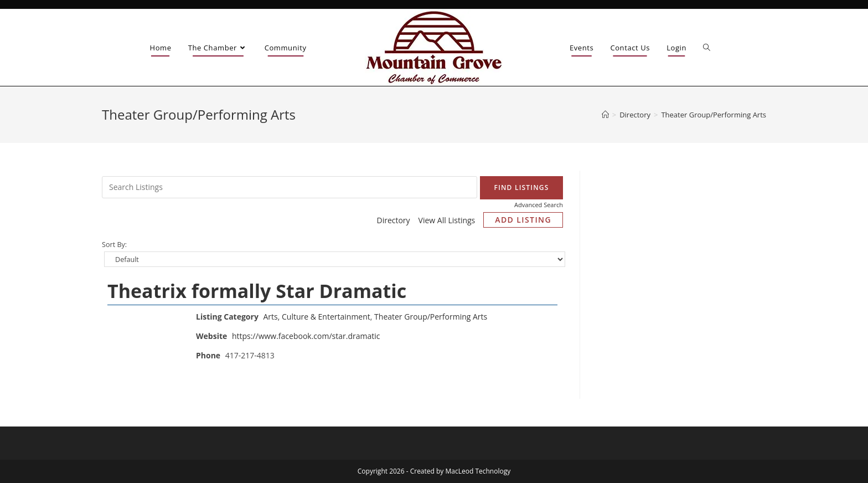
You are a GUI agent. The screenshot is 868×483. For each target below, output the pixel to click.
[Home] (605, 115)
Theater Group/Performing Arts (431, 317)
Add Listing (523, 220)
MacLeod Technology (478, 471)
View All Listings (447, 220)
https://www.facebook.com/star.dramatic (306, 336)
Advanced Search (539, 205)
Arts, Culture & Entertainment (317, 317)
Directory (393, 220)
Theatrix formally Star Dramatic (257, 291)
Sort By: (114, 245)
